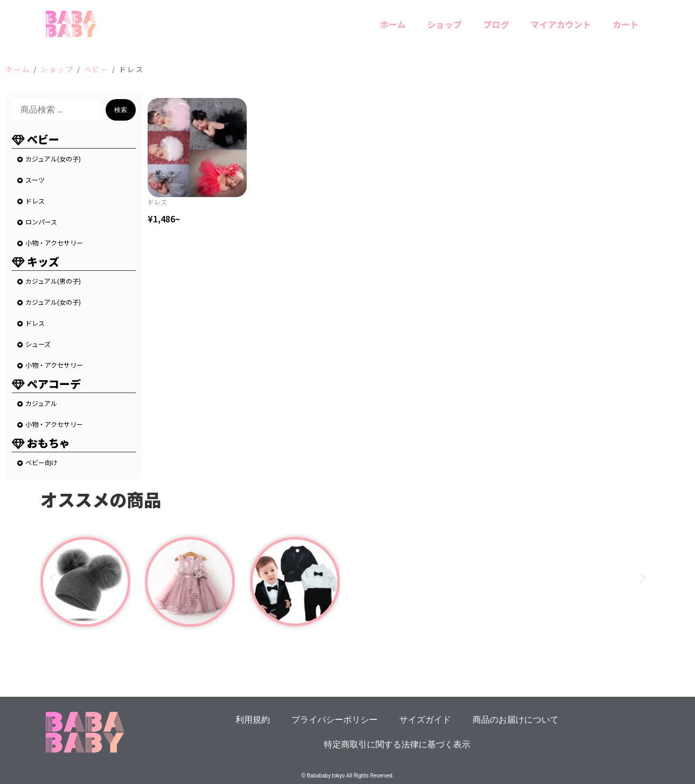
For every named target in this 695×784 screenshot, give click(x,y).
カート (625, 24)
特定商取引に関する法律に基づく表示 (397, 744)
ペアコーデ (54, 384)
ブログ (496, 24)
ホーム (393, 24)
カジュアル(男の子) (53, 281)
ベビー (97, 69)
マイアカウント (561, 24)
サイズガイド (425, 720)
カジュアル (41, 403)
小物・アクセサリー (54, 243)
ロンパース (41, 222)
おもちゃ (48, 443)
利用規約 (253, 720)
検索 (121, 110)
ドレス (35, 201)
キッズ (43, 261)
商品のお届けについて (516, 720)
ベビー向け (41, 462)
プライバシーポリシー (335, 720)
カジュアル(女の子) (53, 159)
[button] (53, 578)
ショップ (444, 24)
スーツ (35, 180)
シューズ (38, 344)
